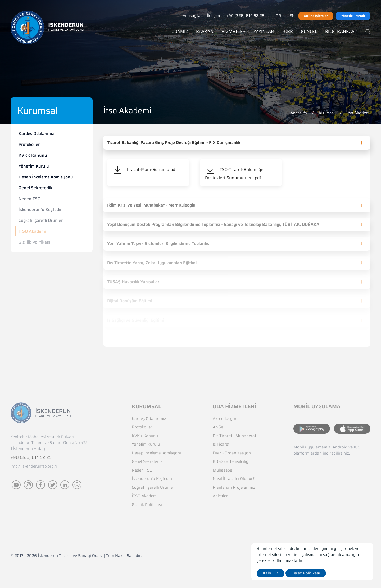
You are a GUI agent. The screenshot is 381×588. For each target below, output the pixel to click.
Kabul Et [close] (271, 573)
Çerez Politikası (306, 573)
